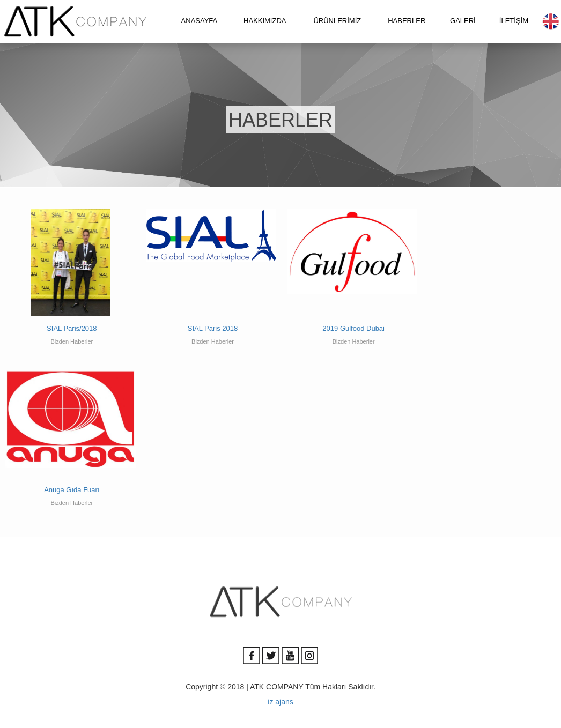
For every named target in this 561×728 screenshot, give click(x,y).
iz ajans (280, 702)
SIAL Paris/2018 (72, 328)
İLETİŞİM (514, 21)
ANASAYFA (200, 21)
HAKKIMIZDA (265, 21)
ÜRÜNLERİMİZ (337, 21)
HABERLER (407, 21)
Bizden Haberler (72, 341)
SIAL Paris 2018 (213, 328)
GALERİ (463, 21)
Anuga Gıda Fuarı (72, 490)
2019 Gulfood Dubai (353, 328)
